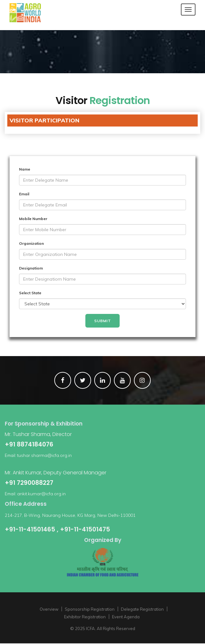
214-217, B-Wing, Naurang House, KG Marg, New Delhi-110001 (70, 516)
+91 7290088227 (29, 483)
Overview (49, 610)
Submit (103, 321)
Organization (31, 243)
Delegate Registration (142, 610)
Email (24, 194)
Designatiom (31, 268)
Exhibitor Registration (85, 617)
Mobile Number (33, 219)
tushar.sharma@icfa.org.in (44, 456)
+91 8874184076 (29, 445)
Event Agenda (126, 617)
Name (25, 169)
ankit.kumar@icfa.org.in (41, 494)
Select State (30, 293)
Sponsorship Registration (90, 610)
